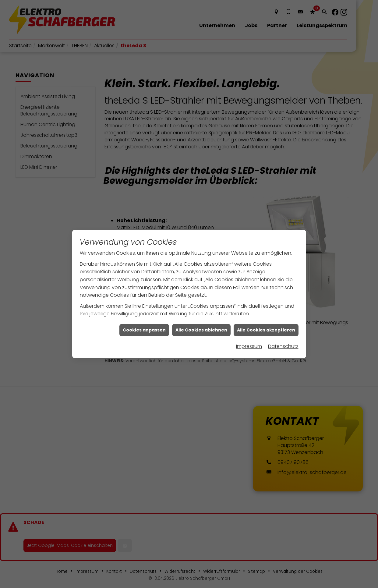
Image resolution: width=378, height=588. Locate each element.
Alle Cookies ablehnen (201, 320)
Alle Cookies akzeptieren (266, 320)
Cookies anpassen (144, 320)
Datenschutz (283, 336)
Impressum (249, 336)
